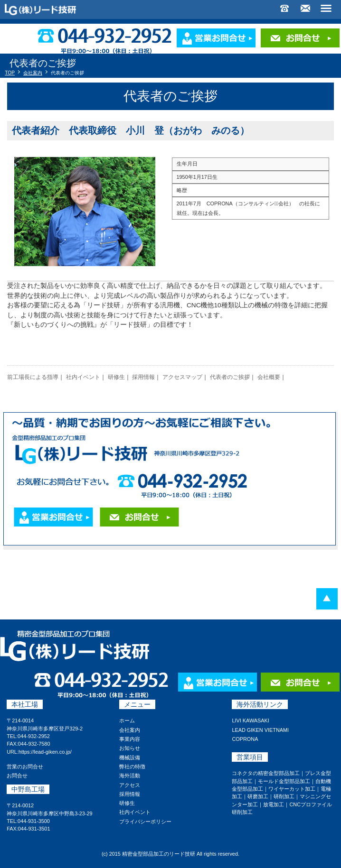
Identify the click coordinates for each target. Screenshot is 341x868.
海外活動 (130, 776)
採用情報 (143, 377)
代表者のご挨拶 (230, 377)
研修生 (116, 377)
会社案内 (33, 73)
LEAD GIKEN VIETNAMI (260, 730)
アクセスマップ (182, 377)
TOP (10, 73)
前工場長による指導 (33, 377)
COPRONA (245, 739)
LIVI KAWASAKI (250, 720)
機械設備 (130, 757)
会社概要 (269, 377)
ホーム (127, 720)
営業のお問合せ (25, 766)
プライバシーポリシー (145, 822)
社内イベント (83, 377)
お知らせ (130, 748)
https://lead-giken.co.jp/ (45, 752)
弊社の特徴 (132, 766)
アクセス (130, 785)
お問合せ (17, 776)
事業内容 (130, 739)
